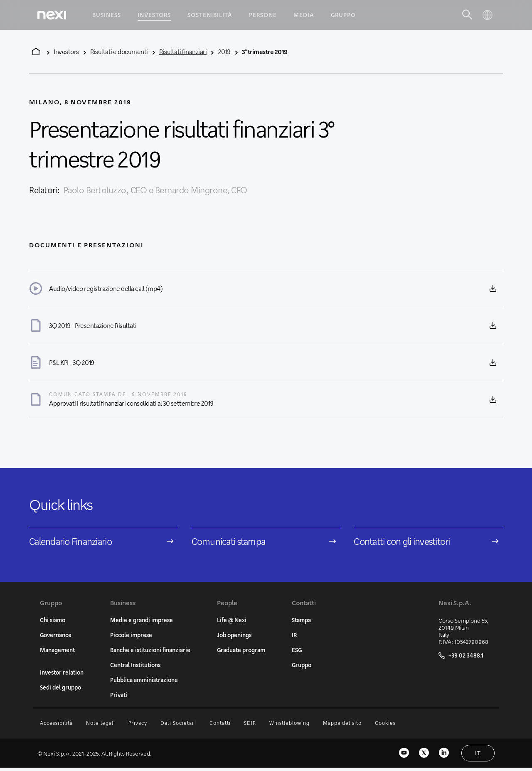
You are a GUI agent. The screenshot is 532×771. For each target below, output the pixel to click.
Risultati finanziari (183, 51)
